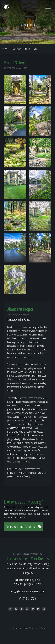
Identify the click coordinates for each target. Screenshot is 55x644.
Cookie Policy (40, 628)
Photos (27, 49)
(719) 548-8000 (28, 598)
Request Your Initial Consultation (24, 527)
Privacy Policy (28, 628)
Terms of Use (17, 628)
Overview (17, 49)
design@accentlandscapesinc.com (27, 591)
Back (5, 49)
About (36, 49)
